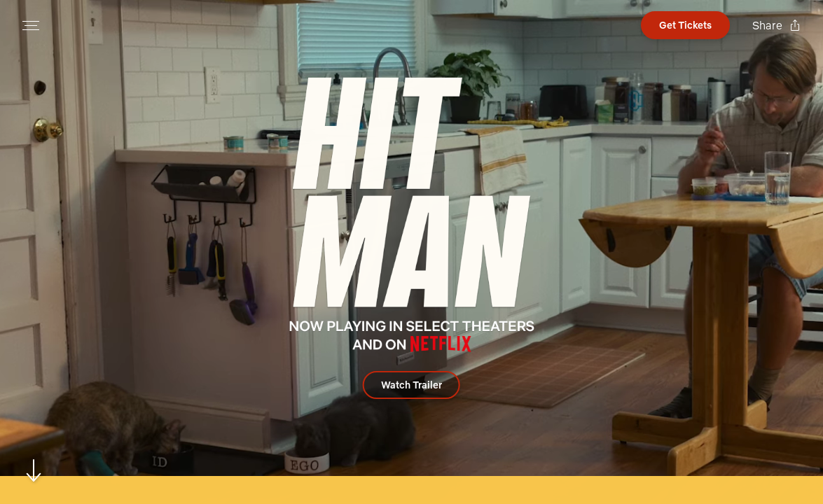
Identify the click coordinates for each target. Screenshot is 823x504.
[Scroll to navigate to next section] (34, 470)
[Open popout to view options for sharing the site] (776, 25)
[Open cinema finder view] (685, 25)
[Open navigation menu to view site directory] (31, 25)
